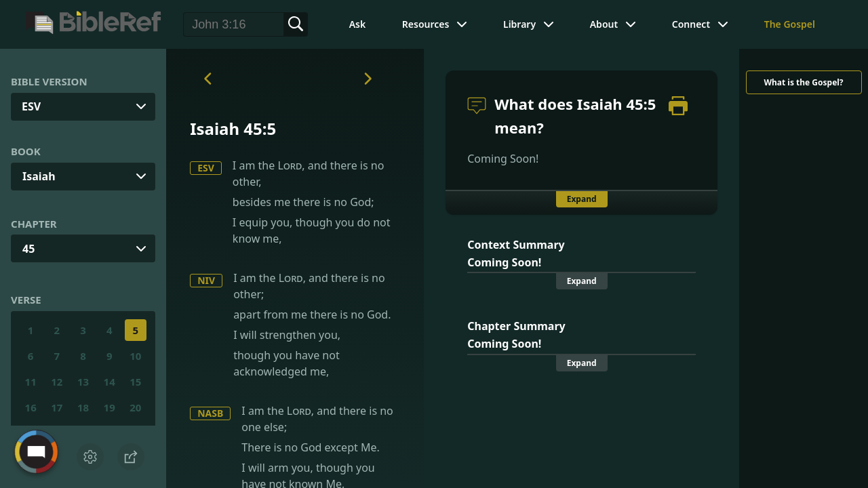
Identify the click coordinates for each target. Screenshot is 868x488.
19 (110, 407)
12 (57, 382)
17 (57, 407)
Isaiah (39, 176)
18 (83, 407)
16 (31, 407)
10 (135, 356)
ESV (206, 168)
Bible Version (49, 81)
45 (28, 249)
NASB (210, 413)
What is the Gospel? (803, 82)
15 (135, 382)
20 (135, 407)
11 (31, 382)
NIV (206, 280)
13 (83, 382)
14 (110, 382)
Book (26, 151)
